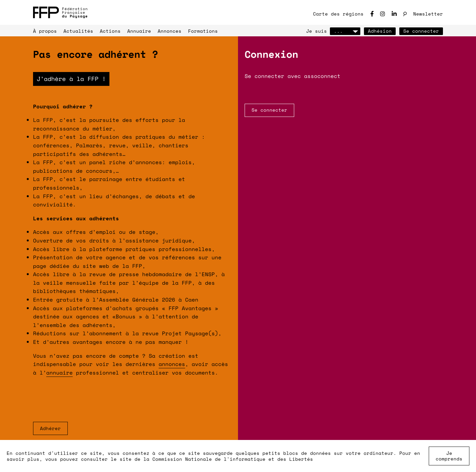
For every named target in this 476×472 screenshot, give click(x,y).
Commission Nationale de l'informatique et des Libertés (233, 459)
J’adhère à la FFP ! (71, 79)
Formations (203, 31)
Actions (110, 31)
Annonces (170, 31)
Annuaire (139, 31)
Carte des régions (338, 14)
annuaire (59, 373)
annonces (172, 364)
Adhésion (380, 31)
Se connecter (421, 31)
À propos (45, 31)
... (345, 31)
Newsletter (428, 14)
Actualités (78, 31)
